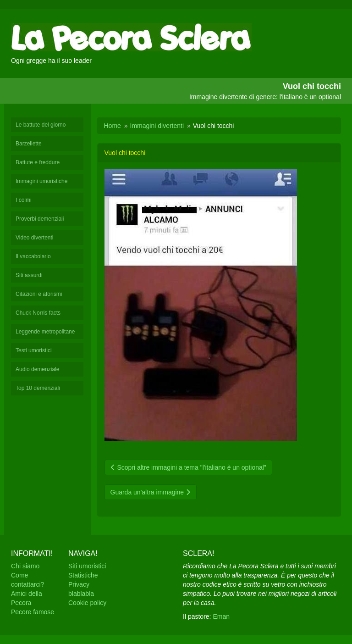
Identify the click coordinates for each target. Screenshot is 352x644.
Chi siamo (25, 566)
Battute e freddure (38, 162)
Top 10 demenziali (38, 388)
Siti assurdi (29, 275)
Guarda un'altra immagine (151, 492)
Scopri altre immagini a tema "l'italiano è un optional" (188, 467)
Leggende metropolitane (45, 332)
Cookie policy (87, 603)
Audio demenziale (37, 369)
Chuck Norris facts (38, 313)
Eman (221, 616)
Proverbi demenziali (40, 219)
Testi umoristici (34, 350)
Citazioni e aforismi (39, 294)
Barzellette (29, 144)
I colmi (24, 200)
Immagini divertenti (157, 126)
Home (113, 126)
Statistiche (83, 575)
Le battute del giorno (41, 125)
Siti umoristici (87, 566)
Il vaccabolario (33, 256)
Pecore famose (33, 612)
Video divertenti (35, 238)
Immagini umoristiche (41, 181)
